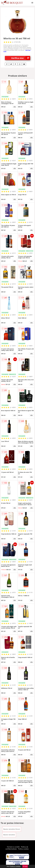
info (15, 107)
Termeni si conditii (13, 847)
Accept (25, 866)
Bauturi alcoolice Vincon (12, 829)
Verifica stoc (21, 58)
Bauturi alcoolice (9, 835)
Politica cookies (23, 849)
